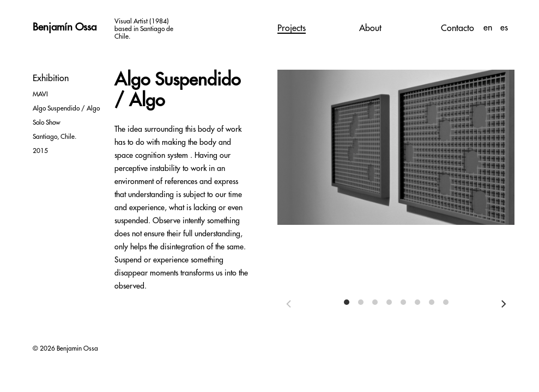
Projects (292, 28)
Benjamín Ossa (65, 27)
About (370, 28)
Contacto (458, 28)
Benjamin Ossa (77, 348)
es (504, 28)
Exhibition (51, 78)
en (489, 28)
